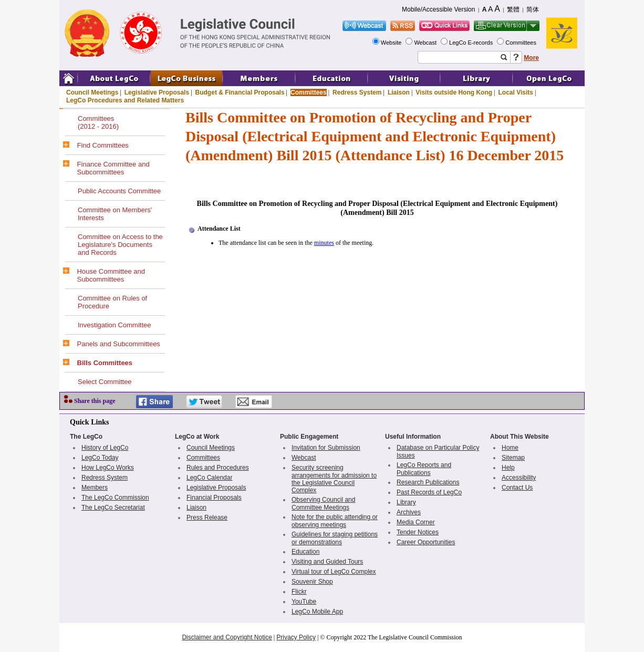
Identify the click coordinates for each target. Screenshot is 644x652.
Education (305, 552)
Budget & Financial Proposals (240, 92)
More (531, 58)
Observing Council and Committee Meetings (323, 504)
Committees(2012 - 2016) (98, 122)
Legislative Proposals (157, 92)
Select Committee (105, 382)
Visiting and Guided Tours (327, 562)
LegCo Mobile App (317, 612)
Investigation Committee (114, 325)
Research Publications (428, 482)
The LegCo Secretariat (113, 508)
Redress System (357, 92)
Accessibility (519, 478)
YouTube (304, 602)
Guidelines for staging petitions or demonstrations (335, 538)
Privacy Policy (296, 637)
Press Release (207, 518)
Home (510, 448)
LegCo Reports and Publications (424, 469)
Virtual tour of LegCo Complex (334, 572)
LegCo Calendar (209, 478)
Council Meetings (92, 92)
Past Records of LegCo (429, 492)
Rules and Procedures (218, 468)
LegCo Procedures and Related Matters (125, 100)
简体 (533, 9)
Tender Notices (418, 532)
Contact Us (517, 488)
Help (508, 468)
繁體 (513, 9)
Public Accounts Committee (119, 191)
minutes (324, 243)
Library (406, 502)
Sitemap (513, 458)
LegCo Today (100, 458)
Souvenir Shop (312, 582)
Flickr (299, 592)
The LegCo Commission (115, 498)
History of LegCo (105, 448)
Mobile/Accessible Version (438, 9)
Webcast (426, 43)
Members (95, 488)
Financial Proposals (214, 498)
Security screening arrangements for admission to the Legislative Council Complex (334, 479)
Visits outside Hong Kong (454, 92)
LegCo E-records (472, 43)
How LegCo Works (108, 468)
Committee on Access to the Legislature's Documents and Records (120, 245)
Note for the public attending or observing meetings (335, 521)
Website (392, 43)
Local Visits (515, 92)
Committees (522, 43)
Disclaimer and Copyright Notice (227, 637)
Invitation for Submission (326, 448)
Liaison (399, 92)
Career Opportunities (426, 542)
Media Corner (416, 522)
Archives (409, 512)
